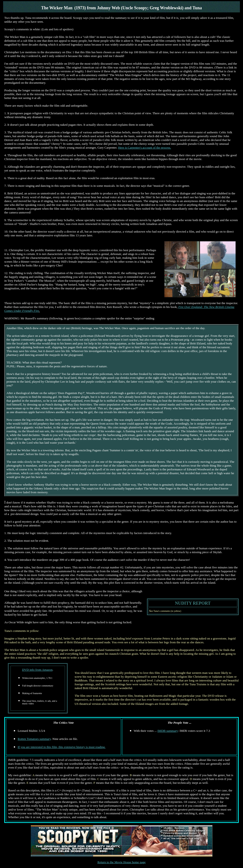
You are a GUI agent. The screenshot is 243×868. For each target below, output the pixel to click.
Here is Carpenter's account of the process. (144, 148)
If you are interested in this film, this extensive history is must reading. (62, 747)
